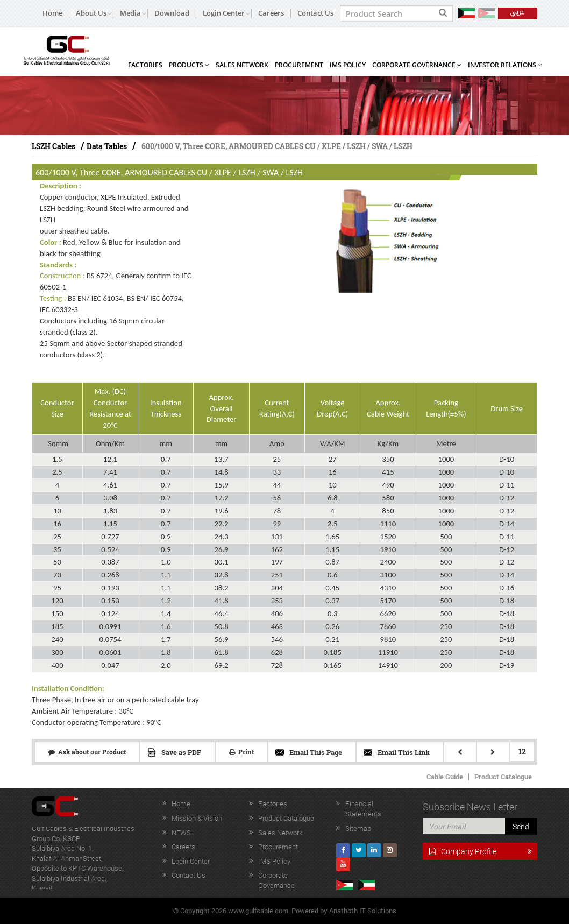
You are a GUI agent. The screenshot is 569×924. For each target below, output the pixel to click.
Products (189, 65)
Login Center (191, 861)
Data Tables (107, 146)
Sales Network (242, 65)
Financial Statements (363, 809)
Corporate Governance (417, 65)
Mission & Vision (197, 818)
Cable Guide (445, 777)
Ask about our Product (87, 752)
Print (241, 752)
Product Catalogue (503, 777)
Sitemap (358, 828)
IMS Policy (348, 65)
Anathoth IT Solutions (363, 911)
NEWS (181, 833)
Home (52, 13)
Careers (271, 13)
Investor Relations (505, 65)
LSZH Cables (54, 146)
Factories (145, 65)
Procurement (299, 65)
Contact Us (315, 13)
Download (172, 13)
